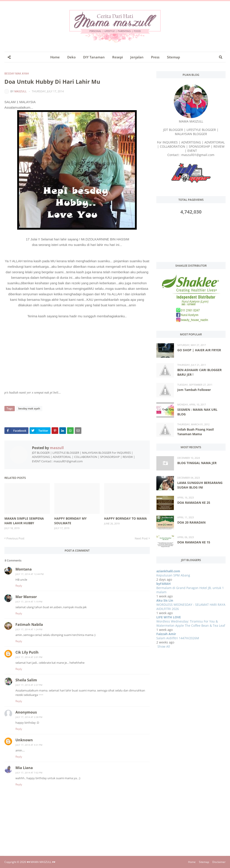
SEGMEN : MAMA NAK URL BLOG (197, 412)
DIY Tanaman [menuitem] (94, 57)
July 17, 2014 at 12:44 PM (30, 574)
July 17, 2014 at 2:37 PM (29, 685)
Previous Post (15, 538)
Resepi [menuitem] (118, 57)
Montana (24, 569)
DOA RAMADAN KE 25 (194, 503)
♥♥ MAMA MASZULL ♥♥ (41, 862)
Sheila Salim (26, 680)
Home (192, 862)
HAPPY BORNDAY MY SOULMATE (70, 521)
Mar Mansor (26, 597)
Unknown (24, 740)
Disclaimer (219, 862)
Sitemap (204, 862)
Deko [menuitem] (71, 57)
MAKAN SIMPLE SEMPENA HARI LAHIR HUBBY (24, 521)
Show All (164, 646)
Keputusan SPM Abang (173, 575)
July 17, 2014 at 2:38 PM (29, 717)
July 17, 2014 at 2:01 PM (29, 657)
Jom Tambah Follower (194, 390)
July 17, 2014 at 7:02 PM (29, 773)
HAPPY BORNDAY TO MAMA (125, 518)
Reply (19, 586)
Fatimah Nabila (29, 625)
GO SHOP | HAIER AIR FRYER (199, 350)
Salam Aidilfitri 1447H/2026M (178, 638)
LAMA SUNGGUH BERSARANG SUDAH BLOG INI (200, 485)
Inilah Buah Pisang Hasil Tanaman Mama (195, 432)
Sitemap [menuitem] (173, 57)
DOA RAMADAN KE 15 (194, 542)
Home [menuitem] (55, 57)
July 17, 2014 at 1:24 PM (29, 629)
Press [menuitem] (155, 57)
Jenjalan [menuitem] (137, 57)
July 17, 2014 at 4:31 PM (29, 745)
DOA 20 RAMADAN (191, 522)
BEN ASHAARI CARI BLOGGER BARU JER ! (199, 372)
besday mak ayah (17, 73)
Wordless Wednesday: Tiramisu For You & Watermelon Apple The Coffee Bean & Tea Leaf (191, 623)
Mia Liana (24, 768)
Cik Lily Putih (27, 652)
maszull (21, 91)
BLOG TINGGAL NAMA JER (197, 463)
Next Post (141, 538)
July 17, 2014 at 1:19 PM (29, 602)
